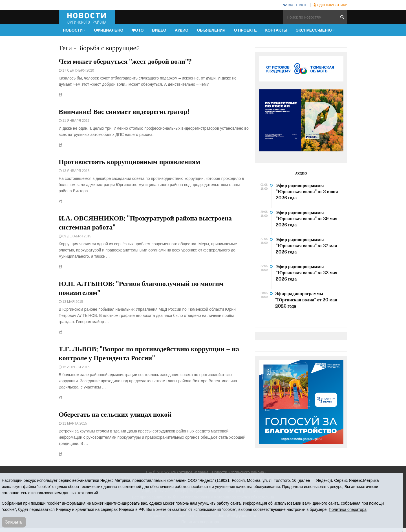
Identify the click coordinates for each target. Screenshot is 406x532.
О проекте (245, 30)
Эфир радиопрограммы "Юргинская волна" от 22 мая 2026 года (307, 273)
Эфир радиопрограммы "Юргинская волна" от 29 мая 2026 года (307, 219)
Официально (109, 30)
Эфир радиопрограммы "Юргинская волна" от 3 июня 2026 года (307, 192)
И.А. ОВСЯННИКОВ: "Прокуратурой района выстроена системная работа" (145, 223)
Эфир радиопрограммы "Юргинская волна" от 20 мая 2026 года (306, 300)
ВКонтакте (295, 5)
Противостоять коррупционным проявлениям (129, 162)
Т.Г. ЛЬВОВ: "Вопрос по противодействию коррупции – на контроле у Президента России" (149, 354)
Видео (159, 30)
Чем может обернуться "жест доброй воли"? (125, 61)
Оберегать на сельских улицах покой (115, 414)
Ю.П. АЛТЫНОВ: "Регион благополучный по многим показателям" (141, 288)
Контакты (276, 30)
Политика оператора (348, 509)
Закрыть (14, 522)
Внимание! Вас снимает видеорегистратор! (124, 112)
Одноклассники (330, 5)
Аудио (182, 30)
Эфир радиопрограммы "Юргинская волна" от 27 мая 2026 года (306, 246)
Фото (138, 30)
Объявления (211, 30)
